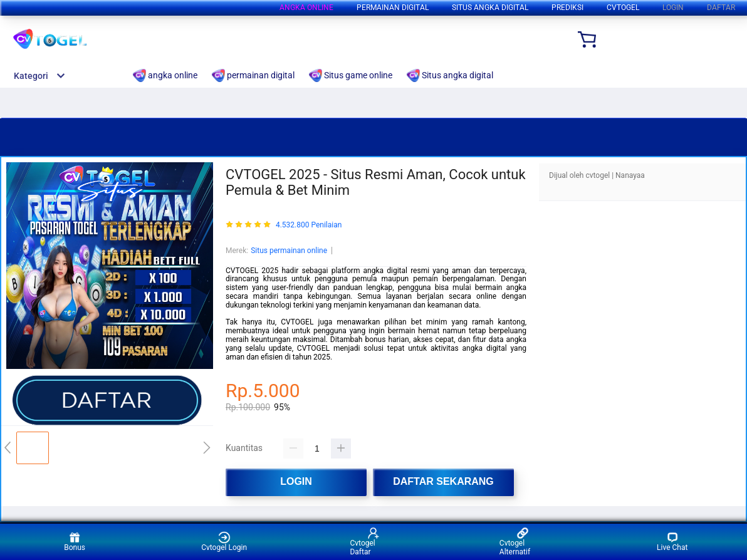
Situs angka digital (490, 8)
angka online (306, 8)
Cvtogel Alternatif (515, 542)
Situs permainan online (289, 251)
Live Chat (672, 542)
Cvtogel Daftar (365, 542)
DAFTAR (721, 8)
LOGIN (673, 8)
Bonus (75, 542)
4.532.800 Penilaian (309, 225)
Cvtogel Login (224, 542)
